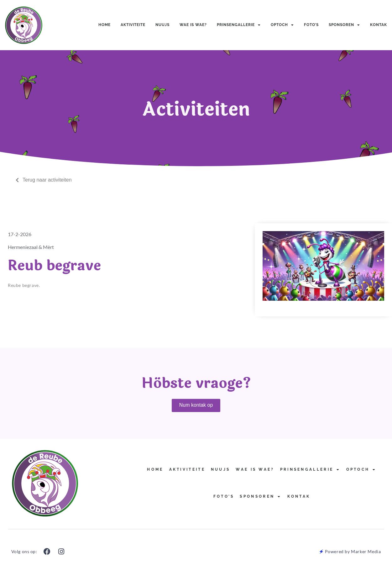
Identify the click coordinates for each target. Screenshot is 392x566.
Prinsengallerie (239, 25)
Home (105, 25)
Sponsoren (344, 25)
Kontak (379, 25)
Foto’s (311, 25)
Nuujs (162, 25)
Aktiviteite (133, 25)
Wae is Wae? (193, 25)
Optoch (282, 25)
